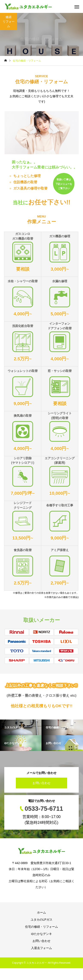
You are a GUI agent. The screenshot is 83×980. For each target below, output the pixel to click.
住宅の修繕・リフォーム (41, 927)
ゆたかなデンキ (41, 934)
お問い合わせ (41, 783)
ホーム (41, 912)
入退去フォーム (41, 948)
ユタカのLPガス (41, 920)
